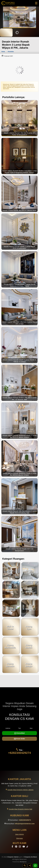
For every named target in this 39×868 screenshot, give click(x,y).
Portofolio (11, 52)
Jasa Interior (20, 834)
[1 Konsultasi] (35, 866)
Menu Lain (19, 830)
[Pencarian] (25, 866)
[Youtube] (24, 847)
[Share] (30, 866)
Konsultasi (20, 733)
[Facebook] (13, 847)
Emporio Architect (31, 857)
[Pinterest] (16, 847)
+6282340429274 (19, 753)
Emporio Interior (13, 857)
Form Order (20, 739)
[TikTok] (28, 847)
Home (3, 52)
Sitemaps (19, 838)
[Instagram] (20, 847)
